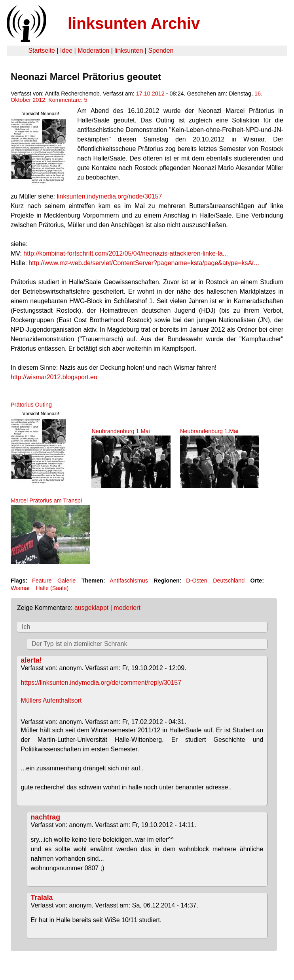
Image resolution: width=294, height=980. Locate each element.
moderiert (127, 608)
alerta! (31, 660)
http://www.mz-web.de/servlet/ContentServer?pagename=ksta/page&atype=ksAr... (144, 263)
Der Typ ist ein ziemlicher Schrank (80, 644)
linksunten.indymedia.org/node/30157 (110, 196)
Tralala (42, 898)
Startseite (42, 51)
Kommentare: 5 (68, 100)
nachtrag (46, 817)
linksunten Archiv (134, 23)
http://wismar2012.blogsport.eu (54, 377)
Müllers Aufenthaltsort (51, 700)
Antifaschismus (129, 581)
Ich (26, 627)
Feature (42, 581)
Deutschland (229, 581)
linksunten (129, 51)
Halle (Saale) (52, 588)
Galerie (66, 581)
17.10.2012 (150, 94)
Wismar (20, 588)
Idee (66, 51)
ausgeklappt (91, 608)
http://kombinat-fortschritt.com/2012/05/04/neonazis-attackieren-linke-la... (126, 253)
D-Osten (197, 581)
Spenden (161, 51)
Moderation (93, 51)
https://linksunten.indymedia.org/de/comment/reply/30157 (101, 683)
